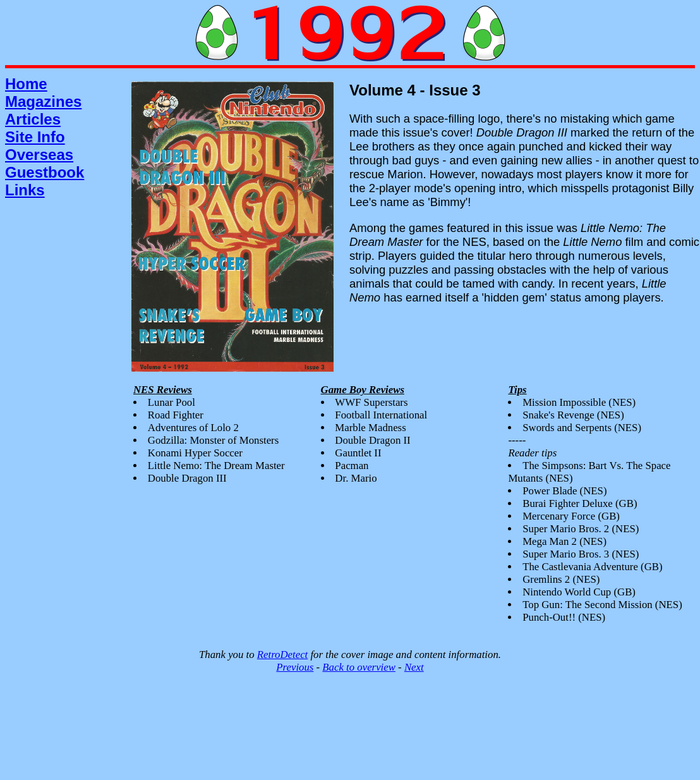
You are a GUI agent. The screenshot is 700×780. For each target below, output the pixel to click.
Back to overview (359, 667)
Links (25, 190)
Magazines (43, 101)
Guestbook (45, 172)
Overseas (39, 155)
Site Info (35, 137)
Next (414, 667)
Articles (33, 119)
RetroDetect (282, 655)
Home (26, 84)
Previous (295, 667)
